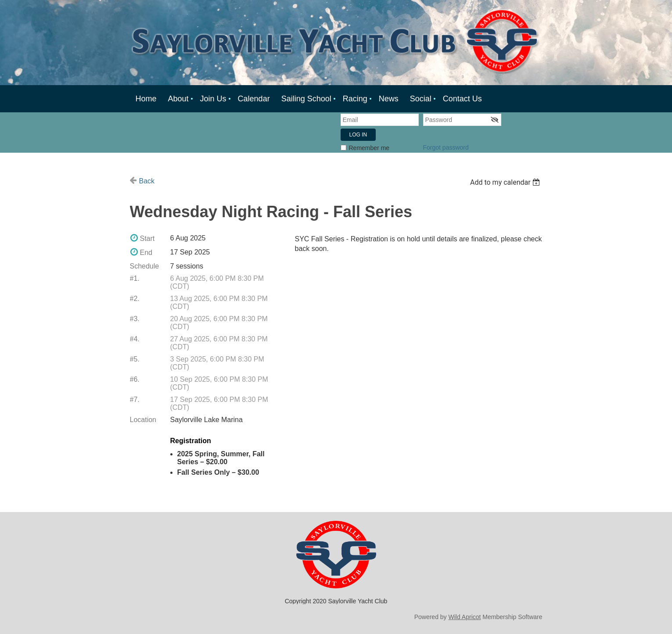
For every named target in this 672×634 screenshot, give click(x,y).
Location (143, 420)
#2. (135, 299)
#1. (135, 278)
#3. (135, 319)
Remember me (369, 148)
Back (147, 181)
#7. (135, 399)
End (146, 253)
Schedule (145, 266)
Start (147, 238)
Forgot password (446, 147)
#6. (135, 379)
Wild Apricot (465, 617)
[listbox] (506, 182)
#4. (135, 339)
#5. (135, 359)
